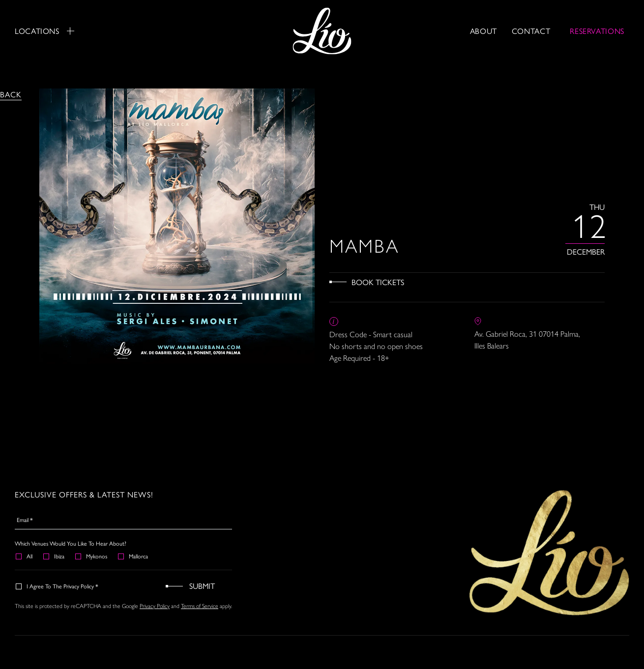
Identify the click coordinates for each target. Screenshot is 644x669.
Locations (44, 31)
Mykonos (92, 556)
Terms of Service (200, 606)
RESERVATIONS (597, 31)
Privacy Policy (155, 606)
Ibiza (54, 556)
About (483, 31)
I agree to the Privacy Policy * (58, 586)
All (25, 556)
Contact (531, 31)
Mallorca (133, 556)
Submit (202, 586)
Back (11, 94)
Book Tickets (378, 282)
